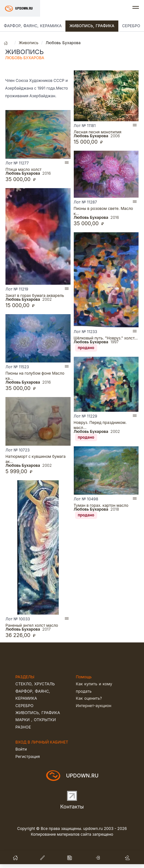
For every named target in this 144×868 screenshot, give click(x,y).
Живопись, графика (92, 26)
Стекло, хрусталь (35, 684)
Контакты (72, 807)
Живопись (28, 43)
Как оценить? (89, 698)
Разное (23, 727)
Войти (21, 749)
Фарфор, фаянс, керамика (33, 26)
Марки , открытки (36, 720)
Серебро (24, 706)
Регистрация (28, 757)
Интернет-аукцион (94, 706)
